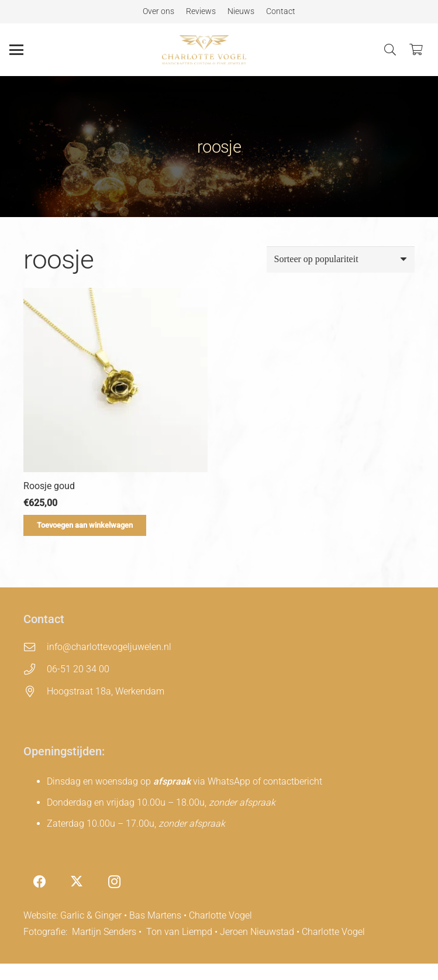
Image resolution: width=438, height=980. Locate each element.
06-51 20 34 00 (78, 669)
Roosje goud (49, 486)
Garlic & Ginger (91, 915)
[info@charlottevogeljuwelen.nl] (35, 647)
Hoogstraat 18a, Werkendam (106, 691)
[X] (77, 882)
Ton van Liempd (179, 932)
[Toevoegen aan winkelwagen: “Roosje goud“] (85, 525)
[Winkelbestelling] (341, 259)
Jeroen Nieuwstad (257, 932)
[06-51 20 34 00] (35, 669)
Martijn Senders (104, 932)
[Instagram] (114, 882)
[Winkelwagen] (416, 50)
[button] (16, 50)
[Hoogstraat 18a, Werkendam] (35, 691)
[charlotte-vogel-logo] (204, 50)
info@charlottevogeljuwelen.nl (109, 647)
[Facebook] (39, 882)
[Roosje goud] (115, 380)
